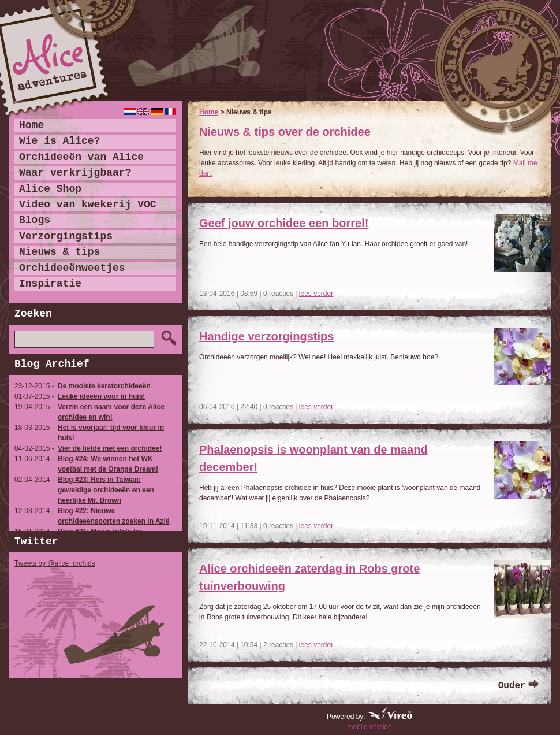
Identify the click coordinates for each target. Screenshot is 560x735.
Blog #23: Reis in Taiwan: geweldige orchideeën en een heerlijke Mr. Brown (106, 490)
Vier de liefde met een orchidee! (110, 448)
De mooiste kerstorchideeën (104, 386)
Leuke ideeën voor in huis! (101, 396)
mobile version (369, 727)
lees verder (316, 294)
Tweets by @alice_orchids (55, 563)
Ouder (512, 686)
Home (209, 112)
